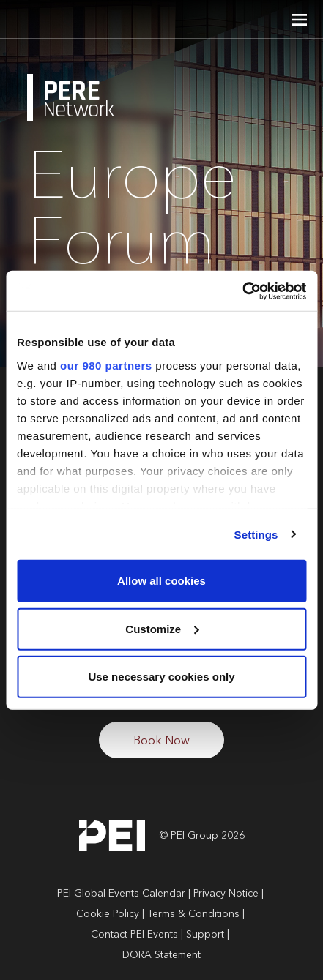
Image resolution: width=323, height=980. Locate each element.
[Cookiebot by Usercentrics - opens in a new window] (242, 291)
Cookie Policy (108, 914)
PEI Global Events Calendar (121, 894)
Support (205, 935)
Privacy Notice (226, 894)
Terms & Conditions (193, 914)
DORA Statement (161, 955)
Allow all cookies (161, 581)
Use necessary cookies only (161, 677)
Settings (256, 534)
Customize (162, 628)
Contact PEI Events (134, 935)
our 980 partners (106, 365)
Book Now (161, 741)
